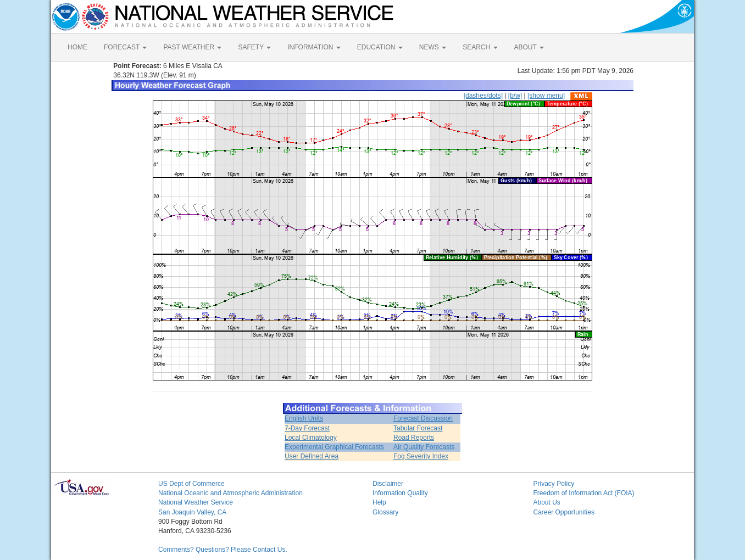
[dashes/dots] (483, 96)
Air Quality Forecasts (424, 447)
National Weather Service (196, 502)
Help (379, 502)
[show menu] (546, 96)
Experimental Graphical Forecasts (334, 447)
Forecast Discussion (423, 418)
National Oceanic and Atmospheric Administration (230, 493)
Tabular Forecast (418, 428)
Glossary (385, 512)
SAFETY (254, 47)
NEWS (433, 47)
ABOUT (529, 47)
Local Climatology (311, 438)
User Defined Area (312, 456)
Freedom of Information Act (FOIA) (584, 493)
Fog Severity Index (421, 456)
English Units (304, 418)
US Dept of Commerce (191, 484)
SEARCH (480, 47)
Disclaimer (388, 484)
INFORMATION (314, 47)
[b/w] (515, 96)
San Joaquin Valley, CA (192, 512)
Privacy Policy (554, 484)
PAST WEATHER (192, 47)
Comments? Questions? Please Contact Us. (223, 550)
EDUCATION (380, 47)
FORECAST (125, 47)
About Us (547, 502)
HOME (77, 47)
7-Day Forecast (307, 428)
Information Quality (400, 493)
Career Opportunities (564, 512)
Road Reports (414, 438)
